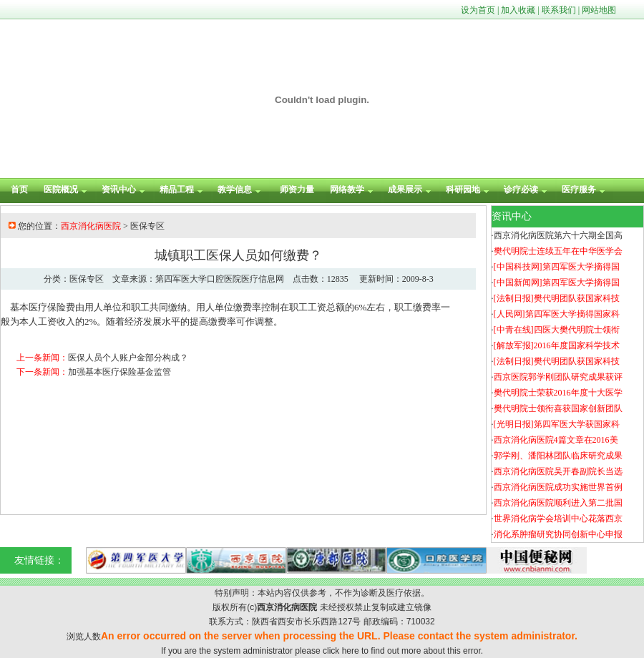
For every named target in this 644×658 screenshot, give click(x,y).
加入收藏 (518, 10)
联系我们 (559, 10)
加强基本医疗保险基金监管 (119, 372)
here (351, 651)
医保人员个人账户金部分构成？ (128, 358)
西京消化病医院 (91, 226)
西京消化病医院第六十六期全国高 (558, 235)
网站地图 (599, 10)
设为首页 (478, 10)
